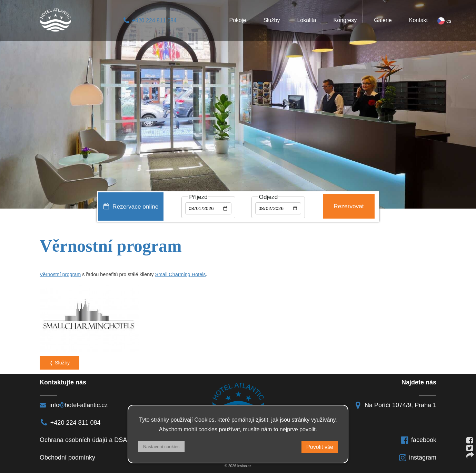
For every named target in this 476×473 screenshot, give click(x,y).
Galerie (383, 20)
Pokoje (237, 20)
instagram (417, 457)
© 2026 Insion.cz (238, 466)
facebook (418, 440)
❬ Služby (59, 363)
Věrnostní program (60, 274)
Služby (271, 20)
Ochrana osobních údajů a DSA (83, 440)
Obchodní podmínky (67, 457)
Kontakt (418, 20)
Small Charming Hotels (180, 274)
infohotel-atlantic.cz (74, 405)
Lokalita (306, 20)
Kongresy (345, 20)
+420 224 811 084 (150, 21)
